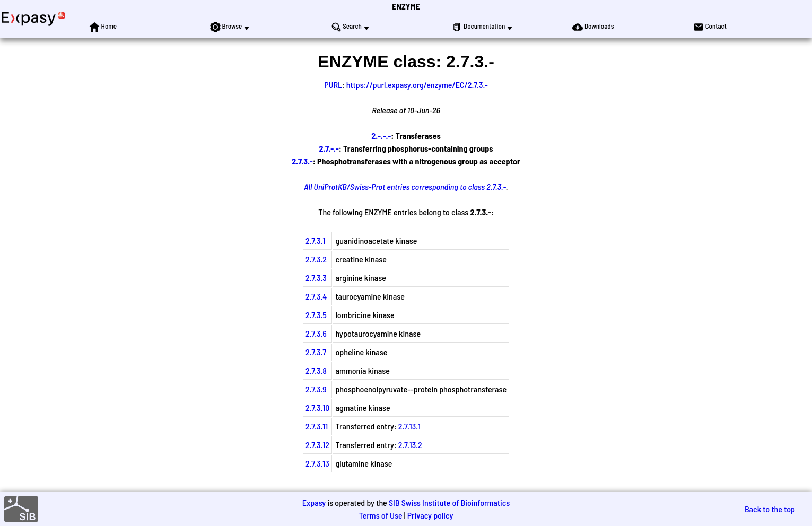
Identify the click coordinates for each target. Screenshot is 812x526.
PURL (333, 85)
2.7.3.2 (316, 259)
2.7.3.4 (316, 296)
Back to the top (770, 509)
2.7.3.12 (317, 445)
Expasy (314, 502)
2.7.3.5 (316, 315)
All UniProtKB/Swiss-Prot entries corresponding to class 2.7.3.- (405, 186)
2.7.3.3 (316, 278)
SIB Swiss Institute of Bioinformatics (449, 502)
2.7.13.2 (410, 445)
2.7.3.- (302, 161)
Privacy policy (430, 515)
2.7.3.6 (316, 333)
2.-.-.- (381, 135)
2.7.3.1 (315, 240)
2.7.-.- (329, 148)
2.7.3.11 (317, 426)
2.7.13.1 (409, 426)
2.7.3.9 (316, 389)
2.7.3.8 (316, 370)
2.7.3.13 (317, 463)
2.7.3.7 (316, 352)
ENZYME (406, 6)
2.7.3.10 (318, 407)
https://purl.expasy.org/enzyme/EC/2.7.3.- (417, 85)
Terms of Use (381, 515)
